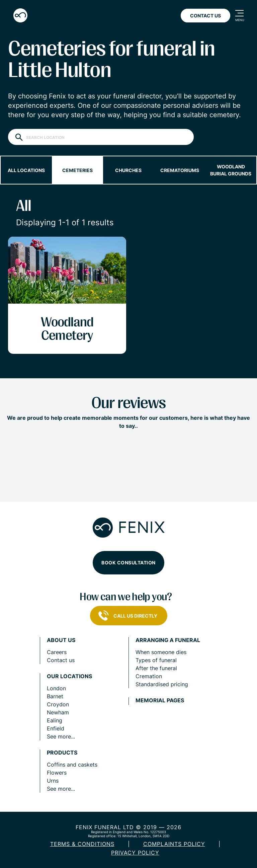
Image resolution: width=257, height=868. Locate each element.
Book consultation (128, 563)
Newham (58, 712)
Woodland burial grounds (231, 170)
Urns (53, 781)
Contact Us (205, 16)
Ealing (55, 720)
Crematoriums (180, 170)
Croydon (58, 704)
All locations (26, 170)
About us (61, 640)
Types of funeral (156, 660)
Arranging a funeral (168, 640)
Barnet (55, 696)
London (56, 688)
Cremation (149, 676)
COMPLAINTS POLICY (174, 844)
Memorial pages (160, 700)
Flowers (57, 773)
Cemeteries (77, 170)
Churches (128, 170)
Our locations (69, 676)
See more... (61, 736)
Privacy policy (135, 853)
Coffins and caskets (72, 765)
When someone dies (161, 652)
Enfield (56, 728)
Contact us (61, 660)
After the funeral (156, 668)
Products (62, 753)
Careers (57, 652)
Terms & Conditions (82, 844)
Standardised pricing (162, 684)
